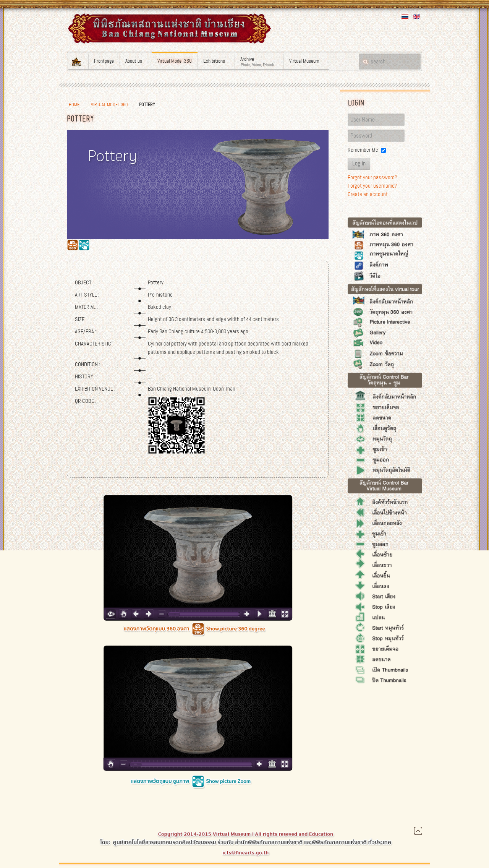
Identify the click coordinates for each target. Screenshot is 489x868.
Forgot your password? (372, 177)
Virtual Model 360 (109, 105)
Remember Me (363, 150)
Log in (359, 164)
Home (74, 105)
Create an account (368, 194)
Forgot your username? (372, 186)
